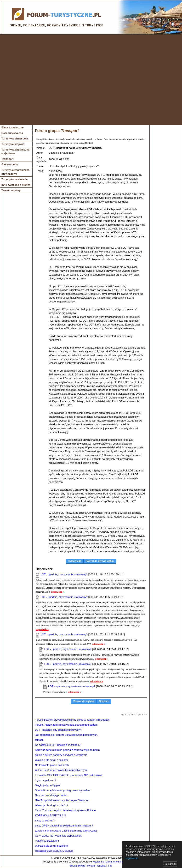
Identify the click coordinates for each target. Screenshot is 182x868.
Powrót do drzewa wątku (100, 561)
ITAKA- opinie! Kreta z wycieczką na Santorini (62, 800)
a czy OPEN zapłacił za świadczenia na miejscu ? (64, 826)
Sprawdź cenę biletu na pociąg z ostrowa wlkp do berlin (67, 750)
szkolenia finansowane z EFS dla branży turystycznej (66, 831)
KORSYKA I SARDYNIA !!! (51, 815)
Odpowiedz (75, 561)
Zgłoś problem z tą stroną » (134, 715)
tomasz (39, 740)
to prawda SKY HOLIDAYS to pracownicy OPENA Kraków (69, 775)
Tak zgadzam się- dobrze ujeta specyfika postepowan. (67, 735)
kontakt (91, 866)
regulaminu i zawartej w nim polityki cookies (116, 862)
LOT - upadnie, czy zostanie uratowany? (64, 574)
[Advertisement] (45, 80)
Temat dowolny (11, 190)
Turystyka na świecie (14, 179)
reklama (101, 866)
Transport (8, 159)
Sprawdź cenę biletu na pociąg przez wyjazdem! (63, 790)
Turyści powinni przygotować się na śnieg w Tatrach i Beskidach (72, 720)
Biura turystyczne (12, 127)
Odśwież (104, 701)
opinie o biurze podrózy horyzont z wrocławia (61, 755)
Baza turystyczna (12, 133)
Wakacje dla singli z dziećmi (51, 760)
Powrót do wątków (84, 701)
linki (110, 866)
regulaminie (132, 858)
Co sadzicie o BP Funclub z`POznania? (58, 745)
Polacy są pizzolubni (47, 841)
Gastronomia (10, 164)
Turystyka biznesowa (15, 139)
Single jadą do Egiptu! (48, 785)
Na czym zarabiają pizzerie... (52, 795)
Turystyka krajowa (13, 144)
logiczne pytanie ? (45, 780)
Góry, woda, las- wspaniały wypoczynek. (59, 836)
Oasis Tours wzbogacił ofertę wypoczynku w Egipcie (65, 810)
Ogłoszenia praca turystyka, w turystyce (54, 851)
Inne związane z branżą (16, 185)
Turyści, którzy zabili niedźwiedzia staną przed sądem (66, 725)
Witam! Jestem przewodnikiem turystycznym (61, 770)
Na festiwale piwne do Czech (52, 765)
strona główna (78, 866)
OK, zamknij (170, 864)
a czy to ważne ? (45, 820)
